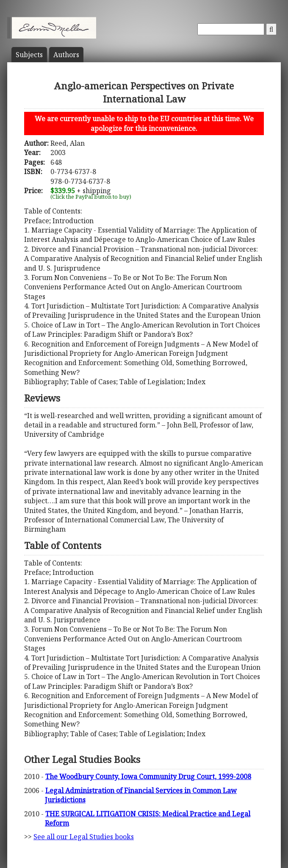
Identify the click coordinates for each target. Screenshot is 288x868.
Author (66, 55)
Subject (29, 55)
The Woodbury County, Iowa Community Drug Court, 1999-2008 (148, 776)
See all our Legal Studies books (84, 837)
